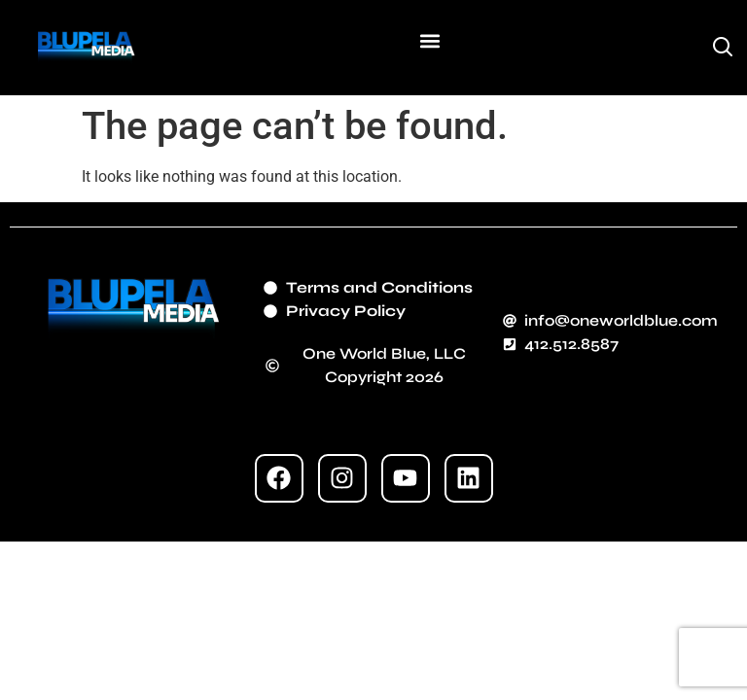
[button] (429, 40)
